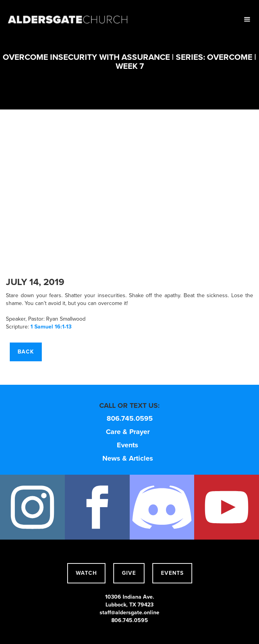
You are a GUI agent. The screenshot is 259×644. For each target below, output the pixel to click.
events (172, 573)
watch (86, 573)
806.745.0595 (130, 418)
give (129, 573)
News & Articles (128, 458)
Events (128, 445)
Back (26, 352)
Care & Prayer (128, 432)
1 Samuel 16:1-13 (51, 327)
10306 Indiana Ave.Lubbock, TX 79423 (130, 601)
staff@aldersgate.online (129, 613)
